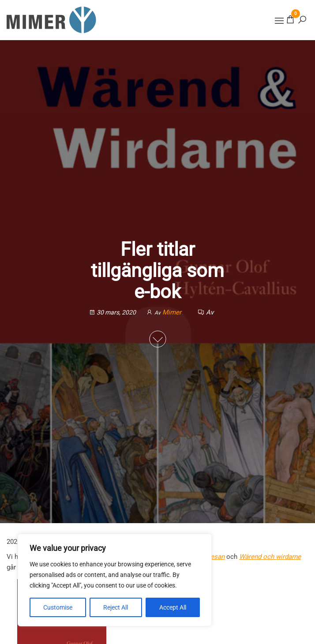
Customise (58, 607)
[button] (279, 21)
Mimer (173, 312)
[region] (115, 580)
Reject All (116, 607)
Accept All (173, 607)
